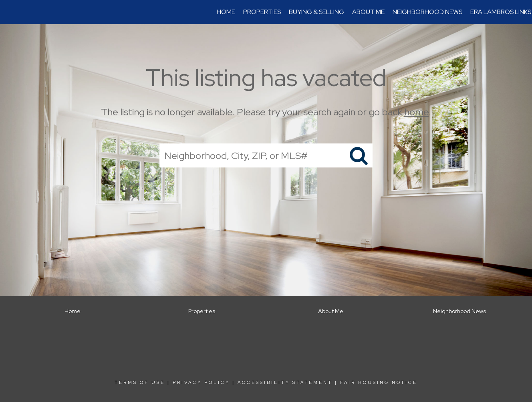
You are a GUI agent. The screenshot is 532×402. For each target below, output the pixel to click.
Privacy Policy (201, 382)
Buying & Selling (316, 12)
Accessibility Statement (285, 382)
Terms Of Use (140, 382)
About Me (368, 12)
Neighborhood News (427, 12)
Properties (262, 12)
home (416, 112)
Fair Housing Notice (379, 382)
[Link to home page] (10, 12)
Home (226, 12)
